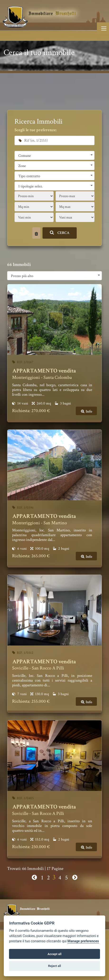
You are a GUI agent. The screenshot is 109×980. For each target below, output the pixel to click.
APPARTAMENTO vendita (44, 371)
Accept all (54, 954)
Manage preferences (83, 941)
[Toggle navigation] (103, 28)
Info (86, 411)
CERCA (60, 233)
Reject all (54, 966)
